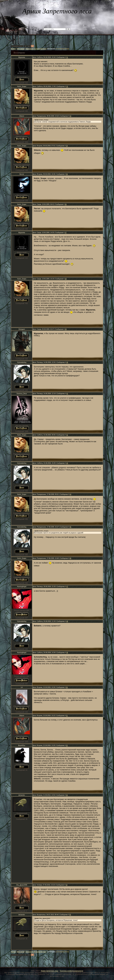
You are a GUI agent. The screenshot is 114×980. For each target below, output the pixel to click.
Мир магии (21, 49)
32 (67, 86)
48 (67, 621)
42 (67, 435)
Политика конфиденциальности (71, 971)
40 (67, 362)
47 (67, 587)
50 (67, 687)
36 (66, 204)
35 (67, 174)
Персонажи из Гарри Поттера (36, 49)
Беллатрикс (51, 49)
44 (70, 494)
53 (67, 795)
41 (67, 394)
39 (66, 329)
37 (66, 233)
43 (67, 463)
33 (70, 116)
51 (67, 716)
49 (67, 653)
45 (70, 527)
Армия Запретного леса (50, 971)
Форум (13, 49)
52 (67, 745)
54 (67, 885)
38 (66, 279)
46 (70, 558)
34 (67, 146)
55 (70, 915)
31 (67, 57)
